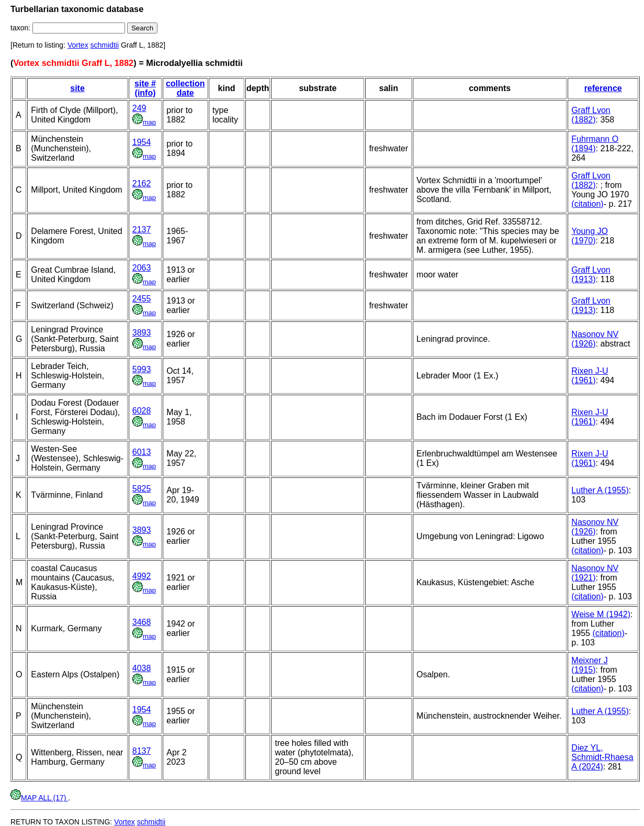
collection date (185, 88)
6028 (142, 411)
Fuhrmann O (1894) (595, 144)
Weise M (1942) (601, 614)
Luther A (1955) (600, 490)
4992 (142, 576)
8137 (142, 751)
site (77, 88)
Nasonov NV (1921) (595, 573)
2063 (142, 268)
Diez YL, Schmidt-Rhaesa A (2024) (602, 757)
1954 (142, 142)
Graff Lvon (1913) (591, 275)
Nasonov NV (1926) (595, 339)
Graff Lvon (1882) (591, 115)
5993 (142, 369)
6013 (142, 452)
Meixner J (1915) (589, 665)
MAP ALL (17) (39, 798)
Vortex (78, 45)
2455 (142, 299)
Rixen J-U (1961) (590, 376)
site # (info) (145, 88)
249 (139, 108)
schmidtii (105, 45)
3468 (142, 622)
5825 (142, 489)
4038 (142, 668)
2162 (142, 183)
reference (603, 88)
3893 (142, 333)
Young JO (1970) (590, 236)
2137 (142, 230)
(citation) (587, 204)
